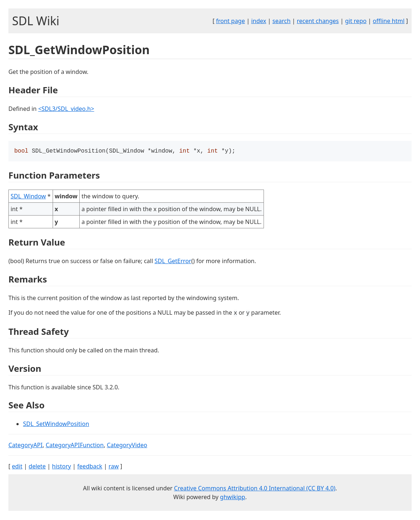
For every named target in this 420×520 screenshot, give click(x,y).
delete (37, 467)
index (259, 21)
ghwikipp (233, 498)
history (61, 467)
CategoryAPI (26, 446)
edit (17, 467)
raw (114, 467)
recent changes (318, 21)
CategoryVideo (127, 446)
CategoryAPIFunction (75, 446)
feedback (90, 467)
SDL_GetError (173, 262)
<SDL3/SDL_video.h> (66, 109)
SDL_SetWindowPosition (56, 424)
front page (230, 21)
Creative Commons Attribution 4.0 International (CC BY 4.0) (255, 489)
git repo (356, 21)
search (281, 21)
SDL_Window (28, 197)
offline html (389, 21)
